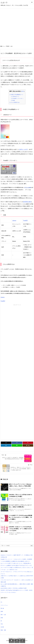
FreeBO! (25, 220)
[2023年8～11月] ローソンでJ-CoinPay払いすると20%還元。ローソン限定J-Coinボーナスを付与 (20, 529)
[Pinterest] (28, 443)
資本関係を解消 (27, 202)
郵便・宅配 (3, 630)
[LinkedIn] (6, 445)
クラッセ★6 (28, 187)
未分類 (2, 627)
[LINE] (17, 445)
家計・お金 (10, 46)
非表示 (23, 91)
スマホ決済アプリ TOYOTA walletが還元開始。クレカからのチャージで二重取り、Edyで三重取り (21, 517)
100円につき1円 (23, 149)
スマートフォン (4, 605)
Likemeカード (15, 96)
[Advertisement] (17, 26)
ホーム (3, 46)
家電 (2, 618)
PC (1, 602)
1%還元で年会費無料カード (16, 95)
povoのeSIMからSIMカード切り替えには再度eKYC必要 (14, 588)
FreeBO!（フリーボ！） (17, 98)
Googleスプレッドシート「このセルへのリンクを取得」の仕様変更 (16, 559)
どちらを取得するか (15, 102)
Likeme (14, 220)
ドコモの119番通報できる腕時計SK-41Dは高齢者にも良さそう (15, 561)
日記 (2, 624)
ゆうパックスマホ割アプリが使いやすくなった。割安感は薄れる (16, 563)
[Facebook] (17, 443)
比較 (13, 100)
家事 (2, 611)
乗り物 (2, 608)
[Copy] (28, 445)
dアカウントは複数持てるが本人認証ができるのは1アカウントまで (16, 565)
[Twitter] (6, 443)
